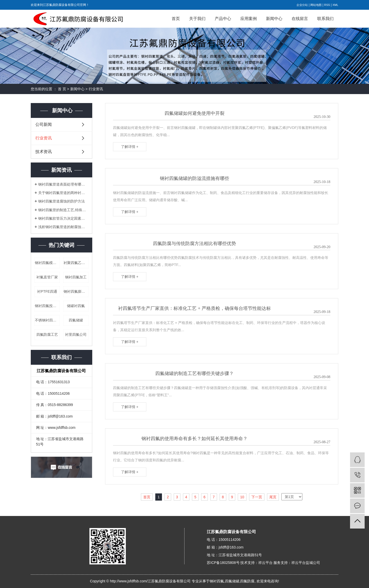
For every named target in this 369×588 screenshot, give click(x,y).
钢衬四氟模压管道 (47, 263)
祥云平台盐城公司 (306, 563)
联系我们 (325, 19)
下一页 (257, 497)
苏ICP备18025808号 (223, 563)
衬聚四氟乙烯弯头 (76, 263)
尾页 (273, 497)
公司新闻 (44, 124)
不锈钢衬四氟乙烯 (47, 320)
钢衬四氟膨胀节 (76, 291)
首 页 (62, 89)
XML (335, 5)
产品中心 (223, 19)
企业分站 (302, 5)
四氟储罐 (76, 320)
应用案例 (249, 19)
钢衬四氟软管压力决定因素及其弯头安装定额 (63, 218)
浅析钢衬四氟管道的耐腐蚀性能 (63, 227)
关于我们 (197, 19)
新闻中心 (274, 19)
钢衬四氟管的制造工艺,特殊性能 (63, 210)
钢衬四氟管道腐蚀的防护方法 (61, 201)
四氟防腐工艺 (47, 334)
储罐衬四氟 (76, 306)
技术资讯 (44, 152)
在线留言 (300, 19)
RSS (327, 5)
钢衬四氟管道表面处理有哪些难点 (63, 184)
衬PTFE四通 (47, 291)
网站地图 (316, 5)
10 (242, 497)
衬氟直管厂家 (47, 277)
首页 (176, 19)
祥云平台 (265, 563)
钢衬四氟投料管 (47, 306)
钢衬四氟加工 (76, 277)
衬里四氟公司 (76, 334)
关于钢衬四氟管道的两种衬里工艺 (63, 193)
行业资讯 (96, 89)
